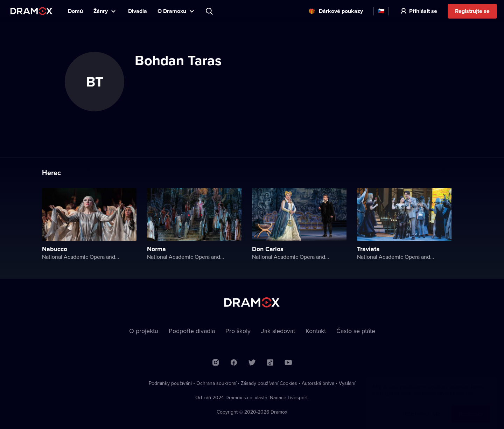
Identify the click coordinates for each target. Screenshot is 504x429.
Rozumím (471, 407)
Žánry (101, 11)
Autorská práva (318, 383)
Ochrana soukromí (216, 383)
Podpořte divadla (192, 331)
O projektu (144, 331)
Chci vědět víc (422, 407)
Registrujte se (472, 11)
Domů (75, 11)
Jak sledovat (278, 331)
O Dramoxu (172, 11)
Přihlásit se (423, 11)
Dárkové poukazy (341, 11)
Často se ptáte (356, 331)
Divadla (138, 11)
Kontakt (316, 331)
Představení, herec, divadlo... (210, 11)
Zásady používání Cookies (269, 383)
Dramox (31, 11)
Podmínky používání (170, 383)
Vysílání (347, 383)
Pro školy (238, 331)
